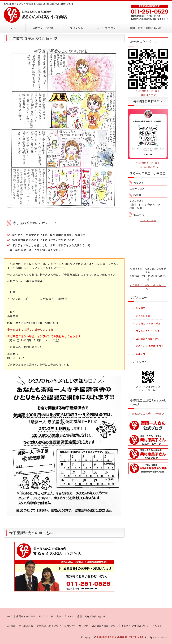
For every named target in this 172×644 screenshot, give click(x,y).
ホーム (15, 28)
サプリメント (75, 28)
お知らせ (141, 354)
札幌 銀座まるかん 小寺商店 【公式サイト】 (121, 637)
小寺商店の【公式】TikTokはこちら (148, 165)
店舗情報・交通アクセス (149, 338)
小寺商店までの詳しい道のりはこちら (30, 329)
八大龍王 (141, 308)
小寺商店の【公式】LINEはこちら (148, 93)
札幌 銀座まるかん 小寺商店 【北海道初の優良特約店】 (36, 15)
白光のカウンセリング (148, 331)
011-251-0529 (148, 220)
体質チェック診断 (43, 28)
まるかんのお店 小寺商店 (148, 414)
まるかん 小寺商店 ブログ (150, 346)
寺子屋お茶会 (143, 316)
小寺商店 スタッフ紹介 (148, 323)
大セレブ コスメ (106, 28)
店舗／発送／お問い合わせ (146, 28)
